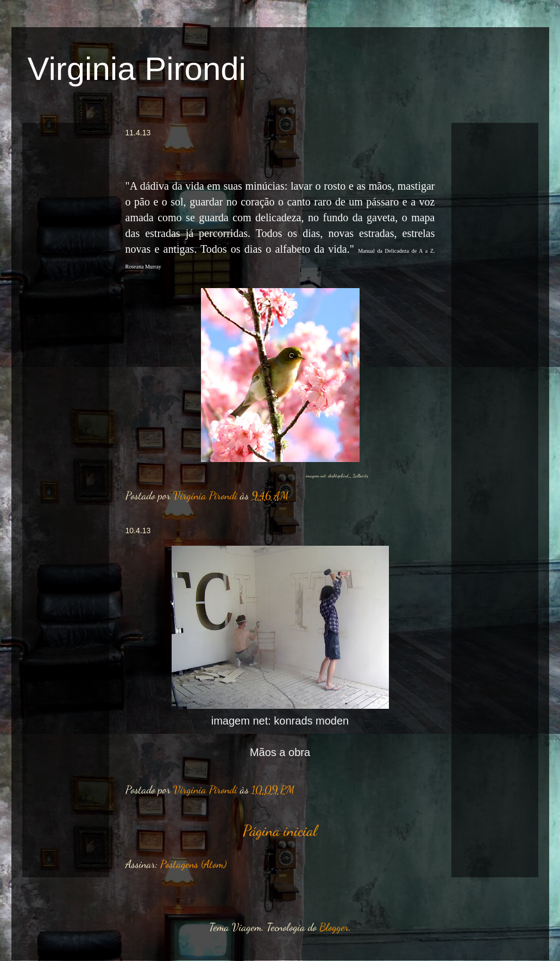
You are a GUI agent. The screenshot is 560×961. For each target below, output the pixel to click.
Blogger (334, 927)
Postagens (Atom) (193, 864)
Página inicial (280, 831)
